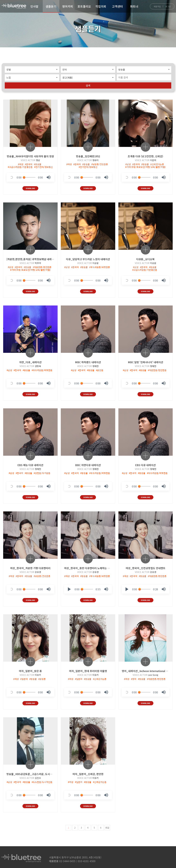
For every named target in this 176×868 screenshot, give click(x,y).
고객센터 (117, 6)
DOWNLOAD (30, 187)
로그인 (168, 6)
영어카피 (68, 6)
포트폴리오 (84, 6)
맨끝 (107, 826)
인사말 (34, 6)
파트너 (134, 6)
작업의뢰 (101, 6)
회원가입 (157, 6)
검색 (88, 84)
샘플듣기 (51, 6)
